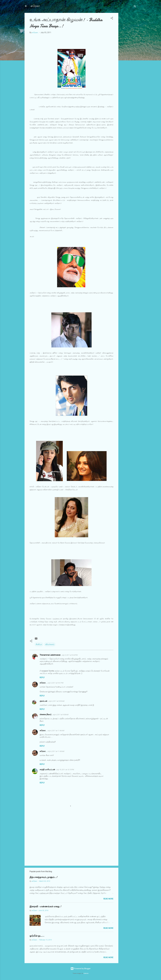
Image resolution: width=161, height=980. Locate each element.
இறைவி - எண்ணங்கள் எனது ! (45, 907)
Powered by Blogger (81, 969)
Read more (108, 899)
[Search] (135, 7)
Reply (42, 678)
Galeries (86, 973)
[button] (112, 19)
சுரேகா (35, 6)
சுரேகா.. (43, 683)
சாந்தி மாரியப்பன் (47, 770)
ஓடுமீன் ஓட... (37, 936)
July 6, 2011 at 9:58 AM (60, 715)
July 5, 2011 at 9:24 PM (70, 655)
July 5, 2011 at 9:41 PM (55, 683)
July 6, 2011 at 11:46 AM (56, 731)
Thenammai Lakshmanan (50, 655)
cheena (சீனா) (45, 715)
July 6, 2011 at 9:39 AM (56, 701)
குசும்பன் (43, 701)
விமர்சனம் (50, 644)
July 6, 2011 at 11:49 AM (56, 751)
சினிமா (39, 644)
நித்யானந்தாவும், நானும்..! (43, 877)
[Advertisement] (128, 51)
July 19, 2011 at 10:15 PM (65, 770)
